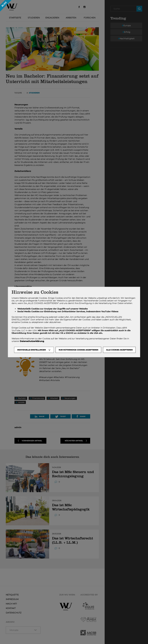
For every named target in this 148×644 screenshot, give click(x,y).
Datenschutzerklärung (32, 341)
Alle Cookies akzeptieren (119, 350)
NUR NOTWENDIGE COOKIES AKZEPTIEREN (78, 350)
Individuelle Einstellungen (32, 350)
